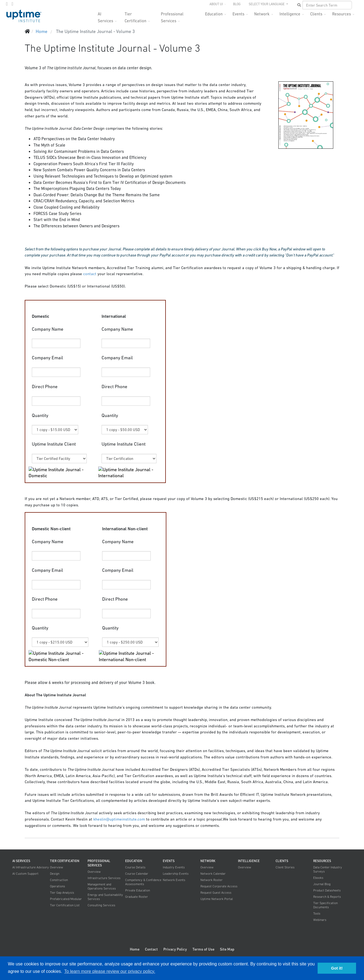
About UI (216, 4)
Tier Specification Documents (325, 905)
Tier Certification (135, 16)
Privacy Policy (175, 949)
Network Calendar (213, 874)
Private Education (138, 890)
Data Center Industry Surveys (328, 869)
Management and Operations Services (102, 886)
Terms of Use (203, 949)
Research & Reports (327, 897)
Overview (57, 867)
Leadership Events (176, 874)
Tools (317, 913)
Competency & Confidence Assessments (143, 882)
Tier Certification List (65, 905)
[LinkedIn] (12, 4)
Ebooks (318, 878)
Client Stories (285, 867)
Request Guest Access (216, 893)
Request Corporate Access (219, 886)
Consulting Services (101, 905)
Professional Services (172, 16)
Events (238, 14)
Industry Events (174, 867)
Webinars (320, 920)
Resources (341, 14)
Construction (59, 880)
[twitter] (7, 4)
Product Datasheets (327, 890)
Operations (58, 886)
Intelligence (290, 14)
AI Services (105, 16)
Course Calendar (137, 874)
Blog (237, 4)
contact (90, 274)
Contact (151, 949)
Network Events (174, 880)
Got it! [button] (337, 968)
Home (135, 949)
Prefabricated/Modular (66, 899)
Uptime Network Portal (217, 899)
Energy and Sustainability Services (105, 897)
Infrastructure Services (104, 878)
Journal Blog (322, 884)
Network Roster (212, 880)
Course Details (135, 867)
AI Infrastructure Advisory (31, 867)
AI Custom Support (25, 874)
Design (55, 874)
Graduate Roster (137, 897)
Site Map (227, 949)
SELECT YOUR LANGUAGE (267, 4)
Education (214, 14)
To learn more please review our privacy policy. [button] (110, 971)
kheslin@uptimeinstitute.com (119, 819)
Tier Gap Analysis (62, 893)
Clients (316, 14)
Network (262, 14)
